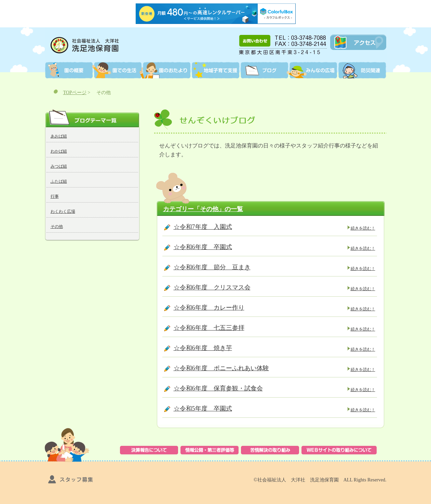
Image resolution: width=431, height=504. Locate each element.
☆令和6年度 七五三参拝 (209, 328)
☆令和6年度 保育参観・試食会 (218, 388)
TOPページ (75, 93)
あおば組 (59, 136)
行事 (55, 196)
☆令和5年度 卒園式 (203, 409)
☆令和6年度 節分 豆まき (212, 267)
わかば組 (59, 151)
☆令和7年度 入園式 (203, 227)
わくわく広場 (63, 211)
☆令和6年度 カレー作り (209, 308)
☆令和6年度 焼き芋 (203, 348)
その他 (57, 227)
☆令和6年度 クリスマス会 (212, 287)
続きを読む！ (363, 228)
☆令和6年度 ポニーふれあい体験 (221, 368)
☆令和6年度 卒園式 (203, 247)
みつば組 (59, 166)
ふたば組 (59, 181)
